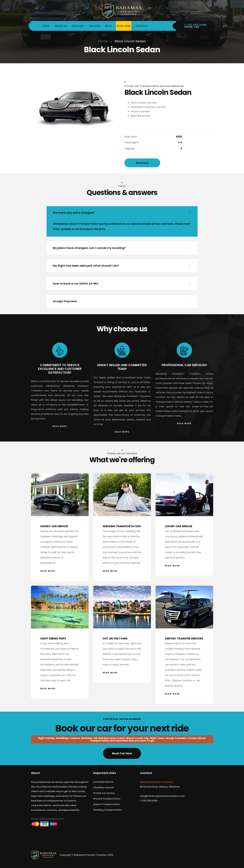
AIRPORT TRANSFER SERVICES (184, 639)
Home (46, 26)
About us (61, 26)
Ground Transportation (107, 799)
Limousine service (103, 782)
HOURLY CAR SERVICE (54, 526)
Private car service (104, 793)
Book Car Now (122, 753)
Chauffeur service (103, 787)
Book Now (124, 26)
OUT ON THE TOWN (115, 639)
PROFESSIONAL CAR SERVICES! (184, 365)
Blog (108, 26)
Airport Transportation (107, 804)
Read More (60, 426)
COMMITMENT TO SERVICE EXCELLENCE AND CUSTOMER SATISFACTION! (60, 369)
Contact (142, 26)
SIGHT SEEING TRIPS (53, 639)
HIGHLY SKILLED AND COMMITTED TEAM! (122, 367)
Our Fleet (78, 26)
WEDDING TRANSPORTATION (122, 526)
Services (95, 26)
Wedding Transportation (108, 810)
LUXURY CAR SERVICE (179, 526)
